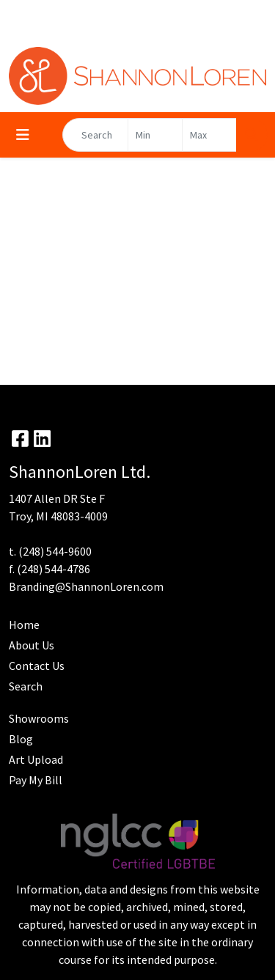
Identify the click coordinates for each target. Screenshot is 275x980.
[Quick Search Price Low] (155, 135)
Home (24, 625)
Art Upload (36, 759)
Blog (21, 739)
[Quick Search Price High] (209, 135)
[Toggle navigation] (23, 135)
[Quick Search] (95, 135)
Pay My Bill (36, 780)
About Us (32, 645)
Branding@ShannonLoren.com (86, 586)
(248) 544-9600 (55, 551)
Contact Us (37, 666)
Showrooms (39, 718)
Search (26, 686)
